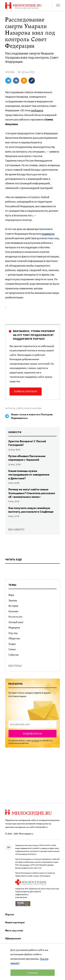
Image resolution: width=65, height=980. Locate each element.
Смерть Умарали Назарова (29, 408)
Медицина (14, 627)
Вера (11, 595)
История (13, 606)
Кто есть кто (15, 617)
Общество (14, 638)
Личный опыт (16, 622)
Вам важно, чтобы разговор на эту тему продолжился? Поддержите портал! (34, 335)
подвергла (48, 234)
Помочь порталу (26, 391)
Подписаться (32, 734)
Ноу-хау (13, 633)
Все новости (16, 529)
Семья (12, 649)
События (14, 655)
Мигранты (10, 408)
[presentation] (32, 724)
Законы (13, 600)
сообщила (37, 110)
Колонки (13, 611)
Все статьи (15, 666)
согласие (35, 740)
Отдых (12, 644)
